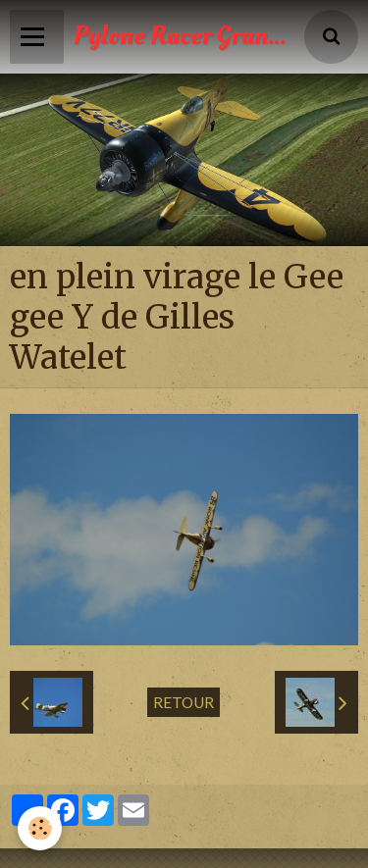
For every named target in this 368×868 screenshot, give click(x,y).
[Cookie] (40, 828)
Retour (184, 702)
